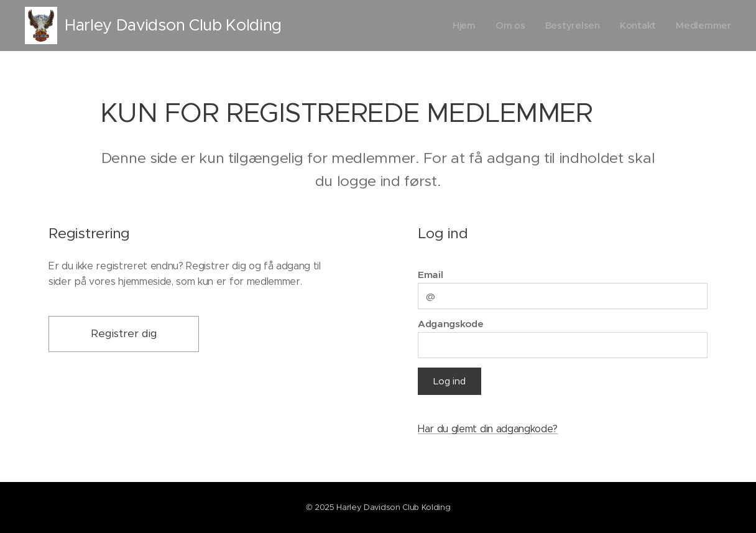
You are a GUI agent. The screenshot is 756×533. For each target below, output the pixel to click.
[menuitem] (462, 25)
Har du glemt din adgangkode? (488, 429)
